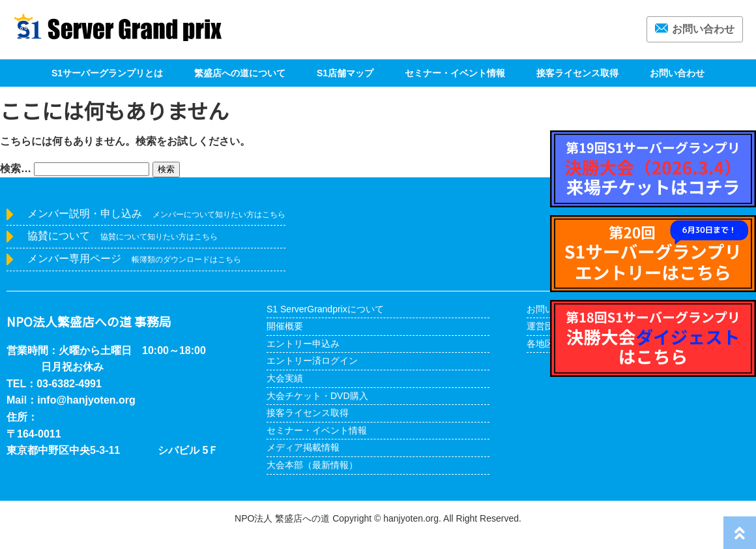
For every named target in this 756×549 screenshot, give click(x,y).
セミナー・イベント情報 (455, 73)
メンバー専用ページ (134, 259)
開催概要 (285, 326)
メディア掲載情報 (303, 447)
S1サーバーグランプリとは (107, 73)
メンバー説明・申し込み (156, 214)
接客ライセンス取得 (577, 73)
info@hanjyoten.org (86, 400)
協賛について (123, 236)
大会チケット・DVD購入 (317, 396)
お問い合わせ (695, 29)
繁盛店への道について (240, 73)
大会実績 (285, 378)
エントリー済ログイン (312, 361)
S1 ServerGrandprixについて (325, 309)
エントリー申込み (303, 344)
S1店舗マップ (345, 73)
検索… (16, 169)
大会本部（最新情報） (312, 465)
